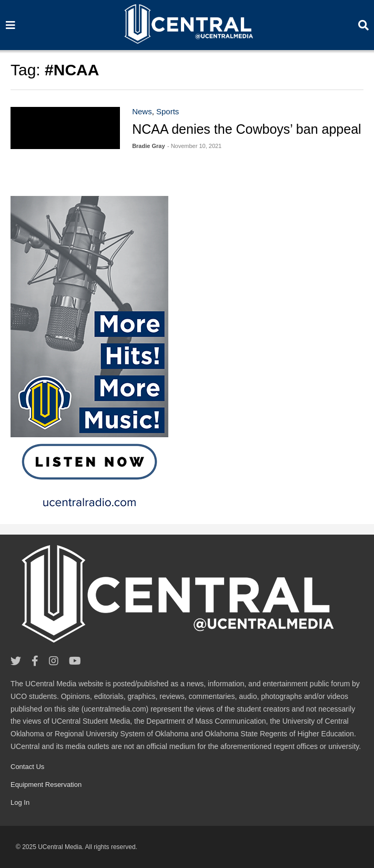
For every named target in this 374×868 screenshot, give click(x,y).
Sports (168, 111)
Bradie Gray (148, 146)
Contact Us (27, 767)
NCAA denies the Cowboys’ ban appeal (246, 129)
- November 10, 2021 (194, 146)
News (142, 111)
